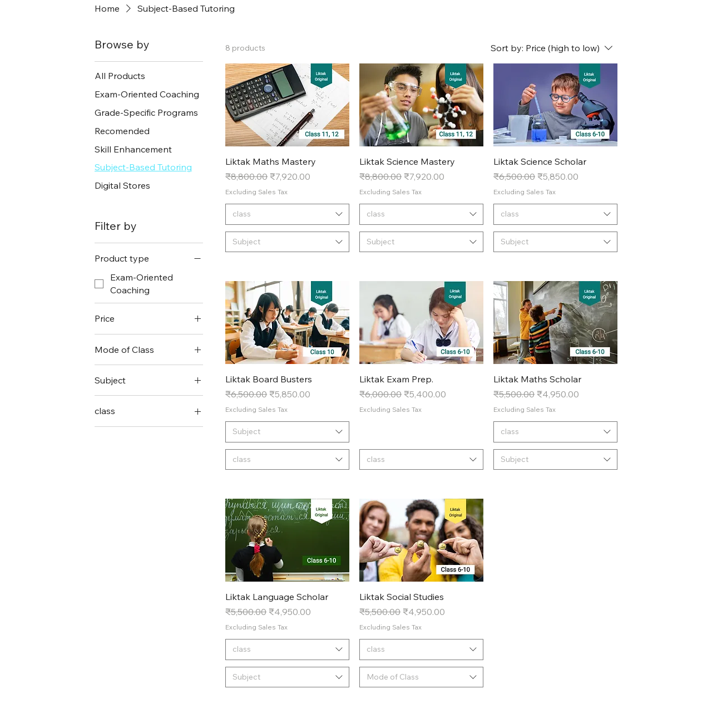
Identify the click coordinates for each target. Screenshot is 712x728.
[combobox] (287, 214)
